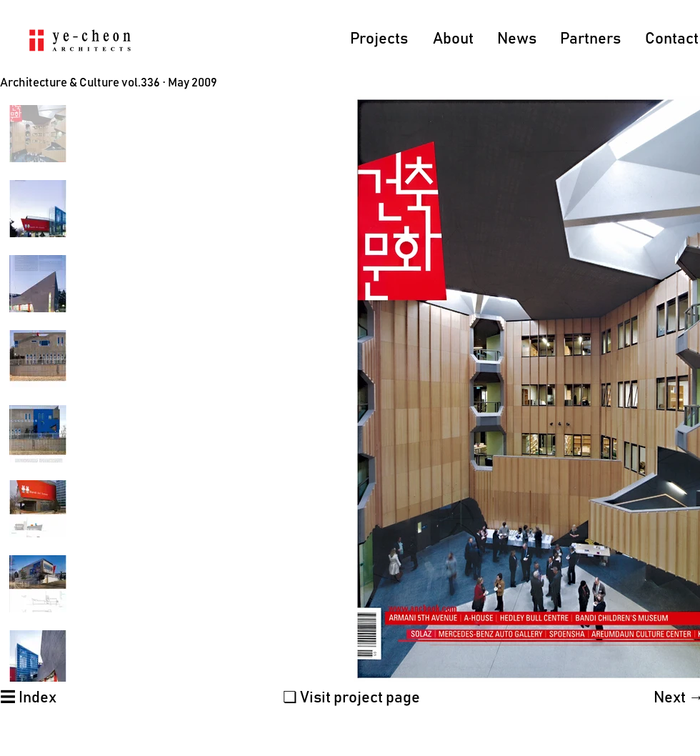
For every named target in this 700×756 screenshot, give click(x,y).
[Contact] (672, 40)
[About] (454, 40)
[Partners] (591, 40)
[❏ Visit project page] (351, 698)
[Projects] (379, 40)
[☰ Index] (28, 698)
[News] (517, 40)
